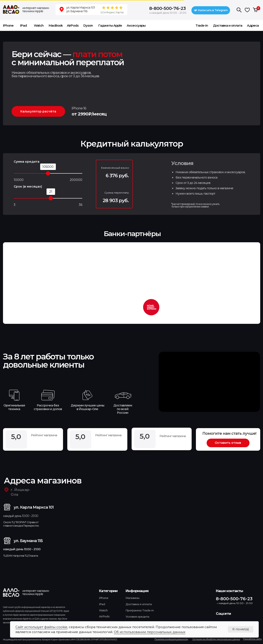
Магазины (132, 598)
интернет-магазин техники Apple (36, 10)
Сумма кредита (27, 162)
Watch (103, 610)
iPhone (104, 598)
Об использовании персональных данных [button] (150, 632)
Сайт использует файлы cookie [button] (41, 627)
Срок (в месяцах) (28, 186)
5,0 (145, 436)
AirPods (104, 616)
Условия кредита (137, 617)
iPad (102, 604)
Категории (108, 591)
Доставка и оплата (139, 604)
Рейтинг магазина (173, 436)
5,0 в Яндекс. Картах (112, 12)
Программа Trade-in (140, 610)
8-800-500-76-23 (168, 8)
